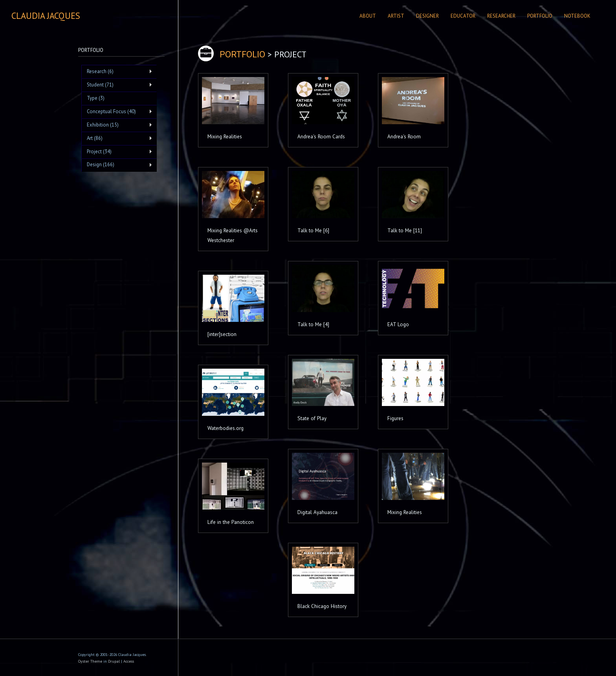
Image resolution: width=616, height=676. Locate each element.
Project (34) (117, 152)
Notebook (577, 16)
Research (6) (117, 72)
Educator (463, 16)
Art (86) (117, 138)
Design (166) (117, 165)
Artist (396, 16)
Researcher (501, 16)
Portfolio (540, 16)
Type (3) (96, 98)
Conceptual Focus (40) (117, 112)
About (368, 16)
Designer (427, 16)
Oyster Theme (90, 661)
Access (129, 661)
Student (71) (117, 85)
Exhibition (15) (117, 125)
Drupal (114, 661)
